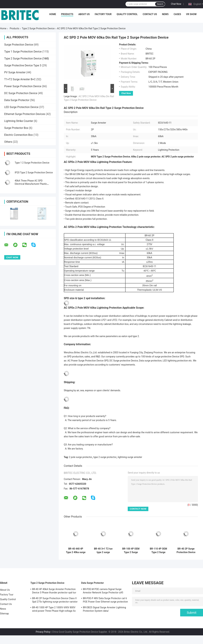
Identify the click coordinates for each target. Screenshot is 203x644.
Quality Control (127, 14)
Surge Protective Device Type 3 (23, 65)
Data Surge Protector (17, 100)
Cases (177, 14)
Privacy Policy (43, 632)
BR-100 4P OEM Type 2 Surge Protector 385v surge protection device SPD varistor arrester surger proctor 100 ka (131, 551)
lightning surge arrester (130, 457)
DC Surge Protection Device (21, 93)
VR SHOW (191, 14)
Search (160, 4)
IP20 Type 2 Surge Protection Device (34, 173)
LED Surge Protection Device (21, 107)
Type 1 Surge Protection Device (23, 52)
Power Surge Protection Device (23, 86)
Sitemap (4, 614)
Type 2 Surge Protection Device (38, 28)
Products (67, 14)
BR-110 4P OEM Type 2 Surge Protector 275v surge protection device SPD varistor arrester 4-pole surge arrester (158, 551)
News (165, 14)
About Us (84, 14)
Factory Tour (103, 14)
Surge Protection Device (19, 45)
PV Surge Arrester (15, 72)
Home (53, 14)
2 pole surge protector (81, 457)
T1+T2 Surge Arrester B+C (20, 79)
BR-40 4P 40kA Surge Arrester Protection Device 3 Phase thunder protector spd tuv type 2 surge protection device (54, 591)
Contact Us (150, 14)
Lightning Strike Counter (19, 121)
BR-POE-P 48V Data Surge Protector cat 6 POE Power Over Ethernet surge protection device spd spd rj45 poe (105, 600)
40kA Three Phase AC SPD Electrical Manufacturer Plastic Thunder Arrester (31, 184)
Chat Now (176, 4)
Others (8, 142)
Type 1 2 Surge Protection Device (32, 163)
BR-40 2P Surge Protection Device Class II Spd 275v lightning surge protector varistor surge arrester (186, 551)
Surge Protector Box (16, 128)
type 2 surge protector (105, 457)
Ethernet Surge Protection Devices (25, 114)
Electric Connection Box (19, 135)
